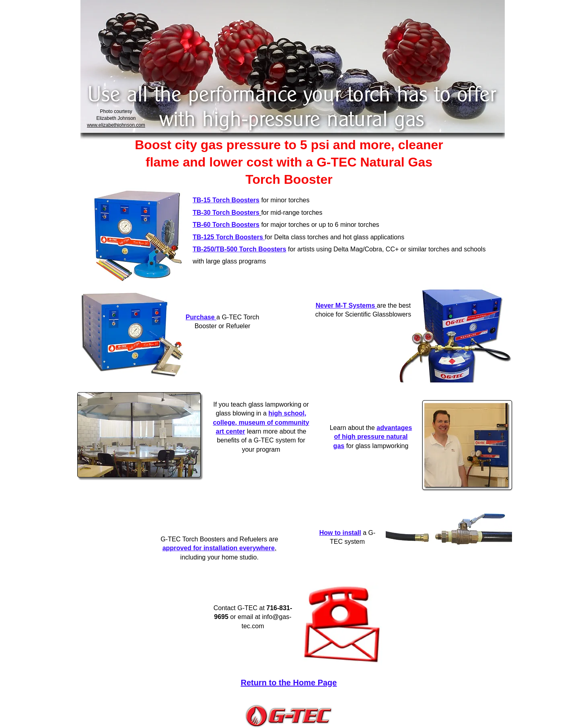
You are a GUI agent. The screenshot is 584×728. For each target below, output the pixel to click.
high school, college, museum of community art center (261, 422)
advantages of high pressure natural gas (373, 437)
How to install (340, 533)
